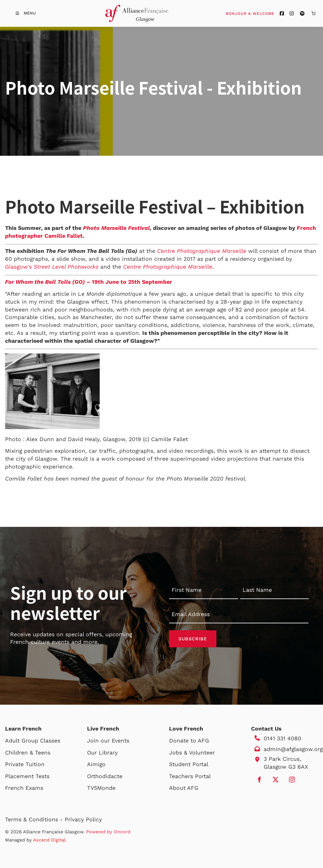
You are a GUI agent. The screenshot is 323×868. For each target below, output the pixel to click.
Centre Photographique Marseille (202, 251)
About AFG (184, 788)
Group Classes (41, 741)
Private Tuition (25, 764)
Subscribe (193, 639)
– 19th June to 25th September (129, 282)
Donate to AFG (189, 741)
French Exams (24, 788)
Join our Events (108, 741)
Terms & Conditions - (35, 819)
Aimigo (96, 764)
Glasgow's (52, 267)
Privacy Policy (83, 819)
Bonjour (262, 13)
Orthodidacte (105, 776)
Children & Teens (28, 753)
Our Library (102, 753)
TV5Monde (101, 788)
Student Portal (189, 764)
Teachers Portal (190, 776)
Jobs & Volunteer (192, 753)
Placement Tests (27, 776)
